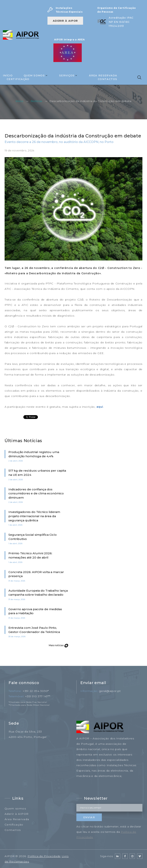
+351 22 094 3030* (36, 691)
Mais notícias (58, 645)
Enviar (89, 817)
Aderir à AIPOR (65, 21)
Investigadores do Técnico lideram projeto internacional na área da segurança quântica (34, 516)
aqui (100, 407)
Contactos (108, 79)
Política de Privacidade (44, 856)
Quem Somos (34, 75)
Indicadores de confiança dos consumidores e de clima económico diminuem (36, 493)
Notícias (37, 101)
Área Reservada (103, 75)
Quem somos (15, 808)
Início (8, 75)
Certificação (18, 79)
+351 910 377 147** (38, 696)
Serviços (67, 75)
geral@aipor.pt (110, 691)
